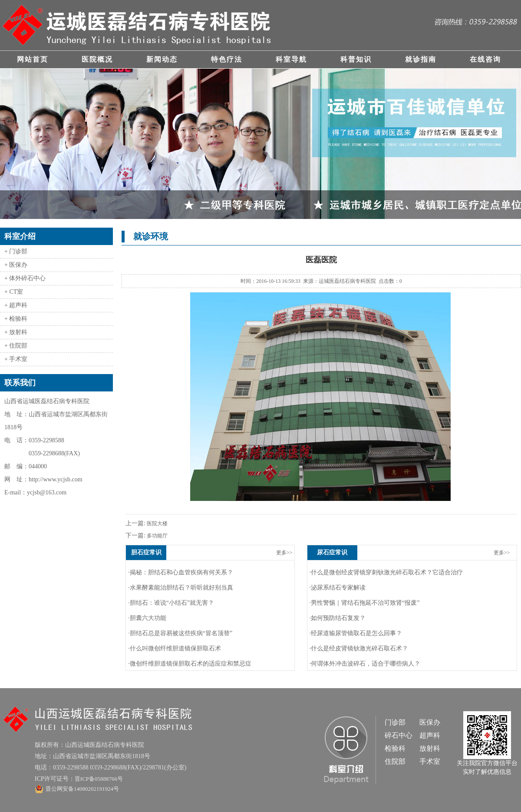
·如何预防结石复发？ (338, 618)
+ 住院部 (16, 346)
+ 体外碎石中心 (25, 278)
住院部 (395, 761)
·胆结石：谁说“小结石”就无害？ (171, 603)
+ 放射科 (16, 332)
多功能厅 (157, 536)
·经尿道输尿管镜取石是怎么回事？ (356, 633)
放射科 (430, 748)
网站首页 (33, 59)
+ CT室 (14, 292)
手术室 (430, 761)
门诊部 (395, 722)
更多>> (284, 553)
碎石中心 (399, 735)
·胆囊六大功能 (147, 618)
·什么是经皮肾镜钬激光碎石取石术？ (359, 648)
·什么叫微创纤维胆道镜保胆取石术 (175, 648)
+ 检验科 (16, 319)
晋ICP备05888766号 (99, 779)
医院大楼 (157, 524)
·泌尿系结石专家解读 (338, 588)
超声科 (430, 735)
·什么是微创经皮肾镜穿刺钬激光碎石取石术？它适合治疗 (386, 572)
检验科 (395, 748)
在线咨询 (485, 59)
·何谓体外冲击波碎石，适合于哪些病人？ (365, 664)
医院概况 (97, 59)
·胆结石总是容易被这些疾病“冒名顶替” (180, 633)
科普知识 (356, 59)
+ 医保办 (16, 265)
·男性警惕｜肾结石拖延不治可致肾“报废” (365, 603)
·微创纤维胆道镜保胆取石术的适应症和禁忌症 (190, 664)
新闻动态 (162, 59)
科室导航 (291, 59)
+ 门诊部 (16, 251)
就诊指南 (421, 59)
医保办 (430, 722)
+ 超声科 (16, 305)
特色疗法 (227, 59)
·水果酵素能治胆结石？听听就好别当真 (181, 588)
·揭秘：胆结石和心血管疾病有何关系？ (181, 572)
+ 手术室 (16, 359)
